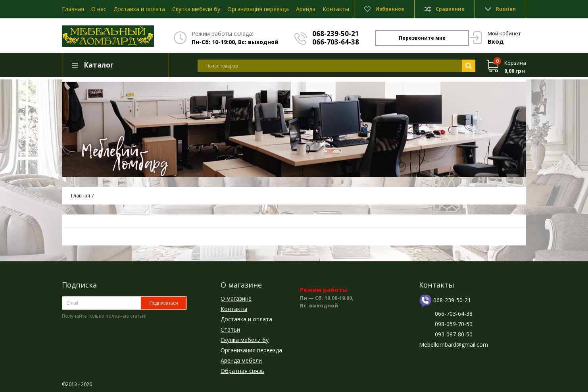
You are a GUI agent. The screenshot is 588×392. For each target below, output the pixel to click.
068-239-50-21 (336, 34)
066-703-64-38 (336, 42)
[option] (294, 128)
